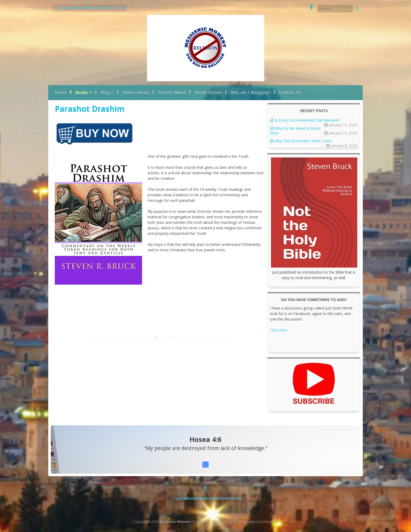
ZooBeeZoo (220, 522)
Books (82, 92)
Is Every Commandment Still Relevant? (307, 120)
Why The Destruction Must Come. (304, 141)
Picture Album (172, 92)
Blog (105, 92)
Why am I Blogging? (251, 92)
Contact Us (290, 92)
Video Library (136, 92)
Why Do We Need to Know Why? (295, 131)
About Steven (209, 92)
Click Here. (279, 330)
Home (61, 92)
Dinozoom (271, 522)
